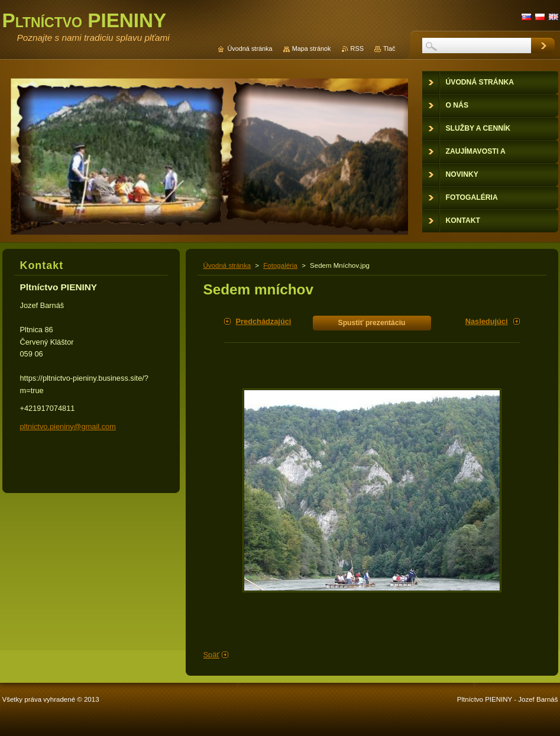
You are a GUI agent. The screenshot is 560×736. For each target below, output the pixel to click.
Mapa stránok (312, 48)
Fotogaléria (280, 265)
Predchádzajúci (264, 321)
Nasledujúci (487, 321)
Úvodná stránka (227, 265)
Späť (212, 655)
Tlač (389, 48)
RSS (357, 48)
